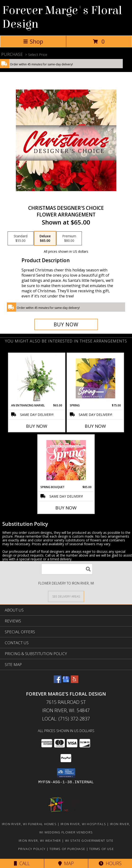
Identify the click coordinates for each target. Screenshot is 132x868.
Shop (33, 41)
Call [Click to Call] (22, 863)
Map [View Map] (66, 863)
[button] (66, 773)
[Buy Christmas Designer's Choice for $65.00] (66, 324)
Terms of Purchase (67, 849)
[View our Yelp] (75, 681)
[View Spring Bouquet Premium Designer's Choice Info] (66, 460)
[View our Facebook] (57, 681)
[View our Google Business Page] (66, 681)
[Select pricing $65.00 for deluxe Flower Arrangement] (45, 238)
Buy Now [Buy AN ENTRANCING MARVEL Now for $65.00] (37, 426)
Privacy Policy (32, 849)
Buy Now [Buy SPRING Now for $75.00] (95, 426)
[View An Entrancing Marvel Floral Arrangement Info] (37, 378)
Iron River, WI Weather (40, 841)
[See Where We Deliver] (66, 596)
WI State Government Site (89, 841)
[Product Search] (67, 569)
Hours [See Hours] (110, 863)
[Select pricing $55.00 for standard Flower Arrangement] (21, 238)
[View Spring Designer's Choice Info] (95, 378)
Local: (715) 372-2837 (66, 719)
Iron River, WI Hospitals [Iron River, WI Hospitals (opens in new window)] (83, 824)
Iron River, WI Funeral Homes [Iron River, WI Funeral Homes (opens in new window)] (29, 824)
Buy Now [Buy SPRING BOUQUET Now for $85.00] (66, 508)
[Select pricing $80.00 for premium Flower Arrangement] (69, 238)
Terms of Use (101, 849)
